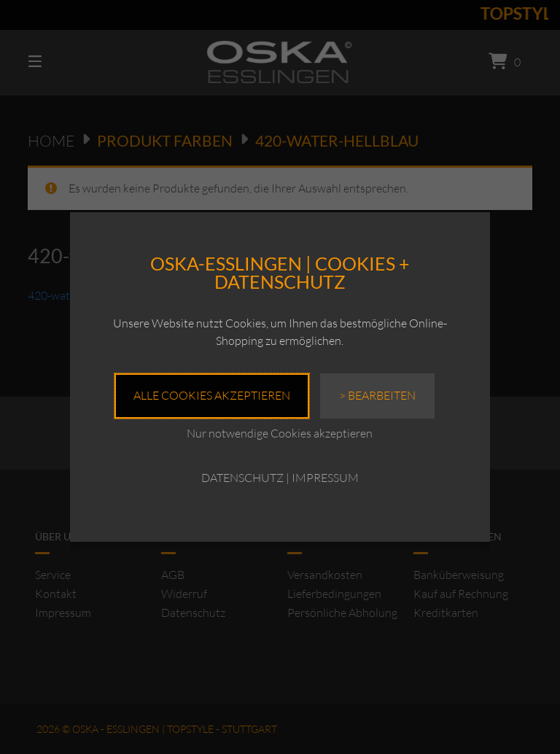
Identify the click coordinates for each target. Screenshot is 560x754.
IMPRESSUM (325, 478)
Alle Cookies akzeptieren (212, 395)
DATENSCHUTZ (242, 478)
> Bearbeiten (377, 395)
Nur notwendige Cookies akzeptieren (280, 433)
